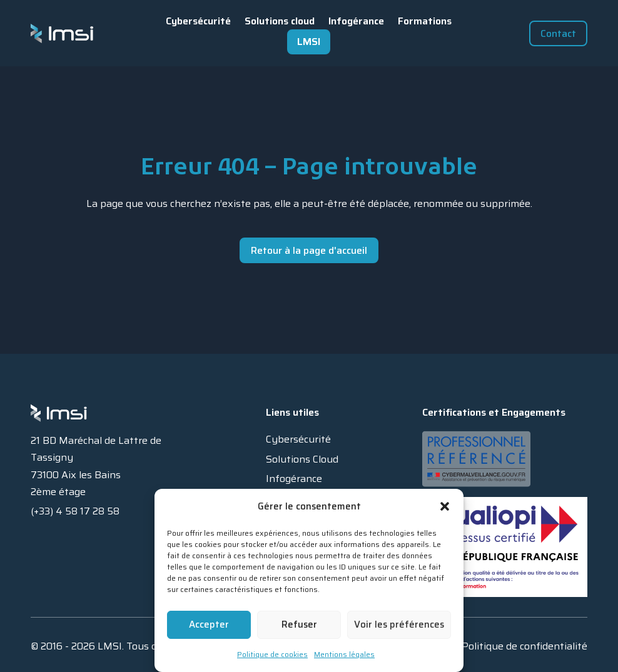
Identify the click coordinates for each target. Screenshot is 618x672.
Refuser (299, 624)
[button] (445, 506)
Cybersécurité (198, 21)
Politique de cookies (272, 654)
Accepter (209, 624)
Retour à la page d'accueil (309, 250)
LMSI (309, 42)
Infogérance (356, 21)
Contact (558, 33)
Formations (425, 21)
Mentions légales (344, 654)
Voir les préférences (399, 624)
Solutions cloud (280, 21)
